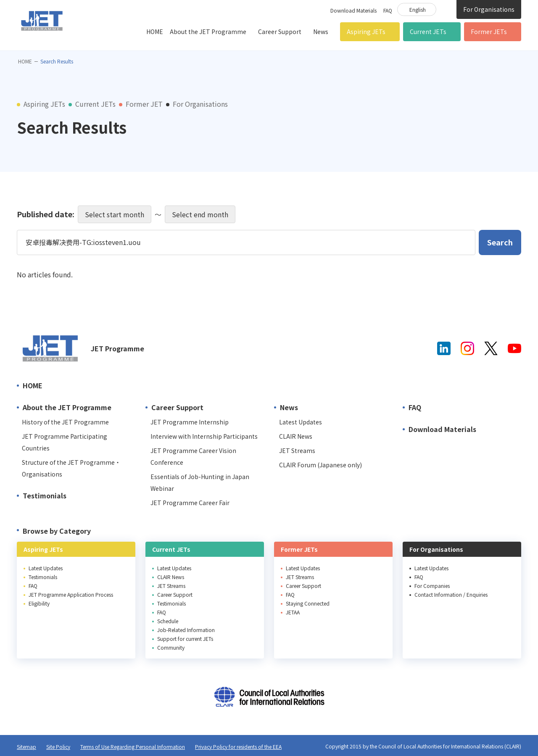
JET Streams (297, 450)
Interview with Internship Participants (204, 436)
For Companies (432, 586)
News (321, 32)
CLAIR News (296, 436)
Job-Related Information (186, 630)
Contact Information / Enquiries (451, 594)
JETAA (293, 612)
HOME (155, 32)
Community (171, 647)
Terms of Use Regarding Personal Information (133, 747)
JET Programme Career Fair (190, 503)
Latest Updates (301, 422)
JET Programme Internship (190, 422)
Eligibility (39, 603)
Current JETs (428, 32)
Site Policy (58, 747)
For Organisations (489, 9)
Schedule (168, 621)
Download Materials (353, 10)
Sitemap (26, 747)
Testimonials (45, 495)
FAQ (388, 10)
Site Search (446, 9)
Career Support (280, 32)
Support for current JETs (185, 639)
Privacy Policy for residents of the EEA (238, 747)
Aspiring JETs (366, 32)
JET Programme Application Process (71, 594)
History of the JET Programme (65, 422)
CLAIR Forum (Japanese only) (320, 465)
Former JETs (489, 32)
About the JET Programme (208, 32)
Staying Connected (308, 603)
